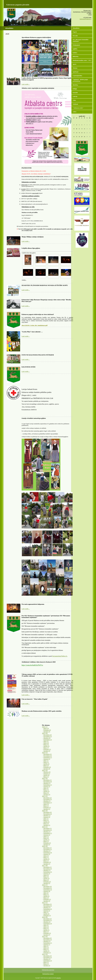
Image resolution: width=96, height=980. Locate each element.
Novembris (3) (48, 869)
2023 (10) (45, 770)
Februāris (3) (47, 862)
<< (74, 116)
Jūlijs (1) (46, 761)
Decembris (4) (47, 735)
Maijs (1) (46, 790)
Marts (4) (46, 728)
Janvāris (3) (47, 732)
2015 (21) (45, 903)
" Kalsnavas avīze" (78, 108)
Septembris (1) (48, 757)
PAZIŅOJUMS (27, 168)
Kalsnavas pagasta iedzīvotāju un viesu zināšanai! (38, 314)
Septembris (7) (48, 803)
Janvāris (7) (47, 935)
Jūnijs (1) (46, 762)
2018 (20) (45, 846)
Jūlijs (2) (46, 788)
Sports (74, 64)
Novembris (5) (48, 737)
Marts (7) (46, 748)
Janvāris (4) (47, 769)
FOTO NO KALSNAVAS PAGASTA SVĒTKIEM (38, 355)
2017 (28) (45, 866)
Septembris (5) (48, 872)
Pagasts (75, 32)
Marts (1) (46, 777)
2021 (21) (45, 796)
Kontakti (75, 93)
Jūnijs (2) (46, 875)
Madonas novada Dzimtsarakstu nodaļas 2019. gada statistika (42, 711)
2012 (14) (45, 954)
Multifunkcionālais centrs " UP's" (82, 60)
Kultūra (75, 53)
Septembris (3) (48, 890)
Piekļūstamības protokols (48, 974)
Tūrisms (75, 68)
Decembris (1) (47, 780)
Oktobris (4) (47, 738)
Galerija (75, 96)
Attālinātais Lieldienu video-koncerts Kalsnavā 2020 (39, 662)
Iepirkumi (75, 72)
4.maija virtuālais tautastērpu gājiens (34, 418)
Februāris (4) (47, 730)
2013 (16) (45, 937)
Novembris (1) (48, 849)
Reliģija (75, 89)
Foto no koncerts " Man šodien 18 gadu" (35, 699)
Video (74, 100)
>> (90, 116)
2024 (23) (45, 753)
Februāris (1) (47, 749)
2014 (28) (45, 917)
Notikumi (75, 104)
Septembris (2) (48, 740)
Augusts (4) (47, 891)
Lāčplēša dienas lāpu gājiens (31, 248)
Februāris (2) (47, 843)
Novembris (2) (48, 830)
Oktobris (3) (47, 907)
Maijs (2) (46, 820)
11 (77, 129)
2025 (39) (45, 733)
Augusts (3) (47, 787)
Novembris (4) (48, 782)
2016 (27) (45, 885)
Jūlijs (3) (46, 741)
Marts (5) (46, 793)
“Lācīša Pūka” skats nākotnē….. (32, 332)
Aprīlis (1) (46, 840)
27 (82, 137)
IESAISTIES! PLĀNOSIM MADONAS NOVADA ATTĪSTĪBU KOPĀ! (45, 285)
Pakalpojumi (76, 45)
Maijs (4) (46, 838)
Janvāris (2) (47, 966)
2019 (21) (45, 827)
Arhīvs (75, 112)
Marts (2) (46, 766)
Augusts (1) (47, 759)
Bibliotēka (76, 56)
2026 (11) (45, 727)
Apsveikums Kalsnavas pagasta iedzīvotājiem (36, 37)
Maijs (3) (46, 745)
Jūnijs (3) (46, 804)
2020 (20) (45, 811)
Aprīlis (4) (46, 775)
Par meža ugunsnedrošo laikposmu (33, 604)
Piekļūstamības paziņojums (48, 970)
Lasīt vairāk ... (26, 84)
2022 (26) (45, 778)
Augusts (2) (47, 817)
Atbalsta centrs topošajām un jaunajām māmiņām (38, 88)
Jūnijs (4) (46, 743)
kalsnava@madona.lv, (86, 19)
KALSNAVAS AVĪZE (29, 367)
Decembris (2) (47, 754)
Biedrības (75, 85)
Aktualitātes (76, 28)
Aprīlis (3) (46, 746)
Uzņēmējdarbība (77, 76)
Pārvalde (75, 36)
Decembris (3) (47, 904)
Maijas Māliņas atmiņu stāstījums (33, 237)
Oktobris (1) (47, 783)
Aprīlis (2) (46, 764)
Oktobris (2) (47, 922)
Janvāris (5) (47, 795)
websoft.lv (59, 978)
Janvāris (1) (47, 809)
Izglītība (75, 49)
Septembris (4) (48, 853)
